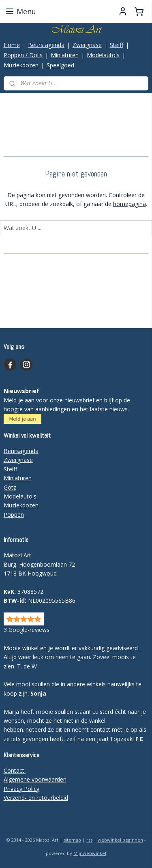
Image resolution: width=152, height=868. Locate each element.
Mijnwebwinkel (90, 853)
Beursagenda (21, 451)
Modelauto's (103, 55)
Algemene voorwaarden (35, 779)
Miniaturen (65, 55)
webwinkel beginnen (120, 840)
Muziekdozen (21, 65)
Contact (15, 770)
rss (89, 840)
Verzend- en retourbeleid (36, 798)
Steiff (117, 45)
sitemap (72, 840)
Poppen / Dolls (23, 55)
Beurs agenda (46, 45)
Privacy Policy (21, 789)
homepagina (130, 204)
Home (12, 45)
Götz (10, 487)
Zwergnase (87, 45)
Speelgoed (60, 65)
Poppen (14, 515)
